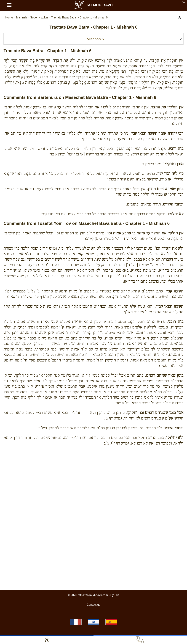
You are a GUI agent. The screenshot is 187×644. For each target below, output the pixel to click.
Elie (117, 595)
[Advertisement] (93, 465)
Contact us (93, 605)
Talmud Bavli (94, 5)
